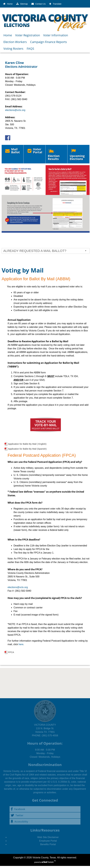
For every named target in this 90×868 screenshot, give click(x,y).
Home (8, 35)
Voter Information (56, 35)
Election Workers (15, 42)
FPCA (11, 652)
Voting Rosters (13, 49)
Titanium (48, 862)
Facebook (18, 809)
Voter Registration (28, 35)
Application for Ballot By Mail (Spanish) (27, 449)
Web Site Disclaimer (48, 837)
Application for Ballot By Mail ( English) (27, 444)
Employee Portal (48, 841)
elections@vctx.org (15, 110)
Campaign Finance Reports (49, 42)
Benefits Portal (48, 844)
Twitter (17, 815)
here (21, 644)
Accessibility (19, 822)
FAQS (30, 49)
